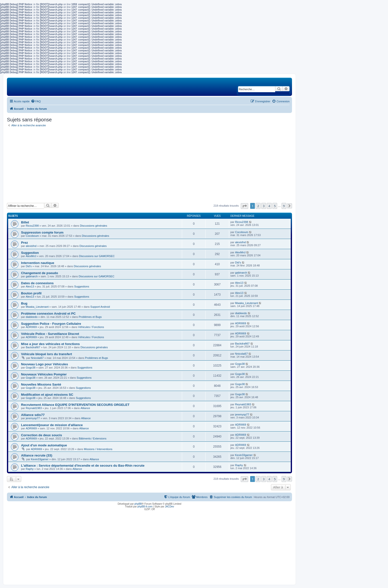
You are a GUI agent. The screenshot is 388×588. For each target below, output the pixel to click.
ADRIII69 (31, 327)
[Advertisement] (149, 166)
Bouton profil (31, 293)
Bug (24, 303)
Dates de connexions (37, 283)
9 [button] (284, 206)
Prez (24, 243)
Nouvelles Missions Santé (41, 384)
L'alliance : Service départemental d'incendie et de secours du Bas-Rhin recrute (83, 466)
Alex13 (30, 286)
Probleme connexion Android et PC (48, 314)
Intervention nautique (38, 263)
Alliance (85, 408)
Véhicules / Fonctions (91, 327)
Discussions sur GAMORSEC (97, 256)
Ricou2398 (32, 226)
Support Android (100, 307)
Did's (29, 266)
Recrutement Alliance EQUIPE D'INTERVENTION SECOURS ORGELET (75, 405)
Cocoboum (32, 236)
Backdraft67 (33, 347)
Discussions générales (94, 226)
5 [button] (275, 206)
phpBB (138, 504)
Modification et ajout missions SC (47, 395)
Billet (25, 222)
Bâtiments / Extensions (93, 438)
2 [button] (258, 206)
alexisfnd (31, 246)
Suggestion (30, 253)
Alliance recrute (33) (37, 455)
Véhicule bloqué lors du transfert (47, 354)
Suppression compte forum (42, 232)
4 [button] (269, 206)
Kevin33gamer (40, 459)
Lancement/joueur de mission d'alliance (52, 425)
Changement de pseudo (39, 273)
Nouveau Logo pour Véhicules (45, 364)
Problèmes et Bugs (90, 317)
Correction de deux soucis (42, 435)
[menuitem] (36, 101)
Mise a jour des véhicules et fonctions (50, 344)
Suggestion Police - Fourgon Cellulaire (51, 324)
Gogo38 (31, 368)
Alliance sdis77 (33, 415)
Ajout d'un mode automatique (44, 445)
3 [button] (264, 206)
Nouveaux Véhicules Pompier (44, 374)
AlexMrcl (31, 256)
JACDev (170, 507)
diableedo (32, 317)
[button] (244, 206)
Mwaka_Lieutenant (37, 307)
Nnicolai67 (37, 358)
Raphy (30, 469)
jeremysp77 (33, 418)
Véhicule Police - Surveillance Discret (50, 334)
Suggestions (82, 286)
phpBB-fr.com (145, 507)
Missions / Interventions (98, 449)
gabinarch (32, 276)
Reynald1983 (34, 408)
